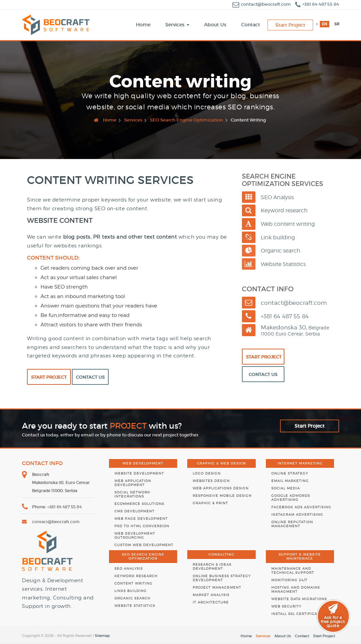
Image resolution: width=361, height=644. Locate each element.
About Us (283, 636)
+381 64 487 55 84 (317, 4)
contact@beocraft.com (262, 4)
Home (246, 636)
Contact (302, 636)
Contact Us (90, 377)
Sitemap (102, 636)
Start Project (49, 377)
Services (263, 636)
